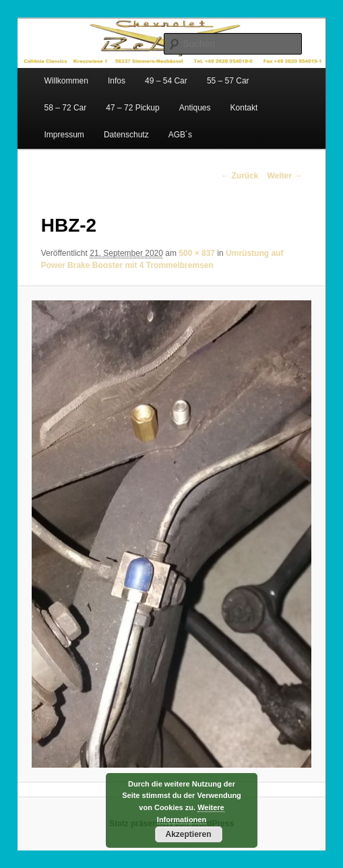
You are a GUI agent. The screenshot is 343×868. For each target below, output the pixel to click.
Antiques (195, 108)
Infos (117, 81)
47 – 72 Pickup (132, 108)
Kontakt (244, 108)
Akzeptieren (188, 834)
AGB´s (180, 135)
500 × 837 (197, 253)
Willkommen (66, 81)
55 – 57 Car (228, 81)
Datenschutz (126, 135)
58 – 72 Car (66, 108)
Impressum (64, 135)
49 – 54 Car (166, 81)
